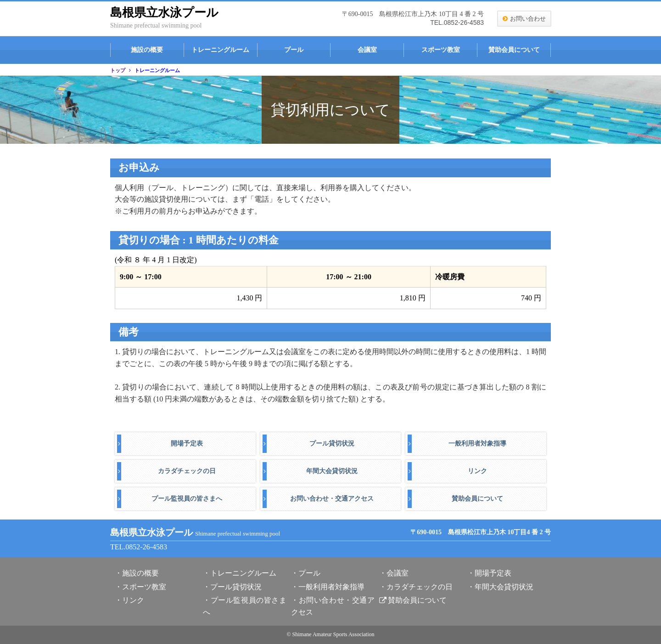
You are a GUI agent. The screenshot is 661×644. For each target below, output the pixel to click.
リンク (477, 471)
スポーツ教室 (441, 50)
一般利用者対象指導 (477, 443)
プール (294, 50)
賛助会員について (514, 50)
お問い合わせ (528, 19)
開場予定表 (187, 443)
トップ (118, 70)
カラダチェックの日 (187, 471)
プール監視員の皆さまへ (187, 499)
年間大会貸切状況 (332, 471)
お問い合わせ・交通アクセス (332, 499)
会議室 (367, 50)
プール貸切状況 (332, 443)
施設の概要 (147, 50)
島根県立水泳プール (164, 13)
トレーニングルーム (220, 50)
